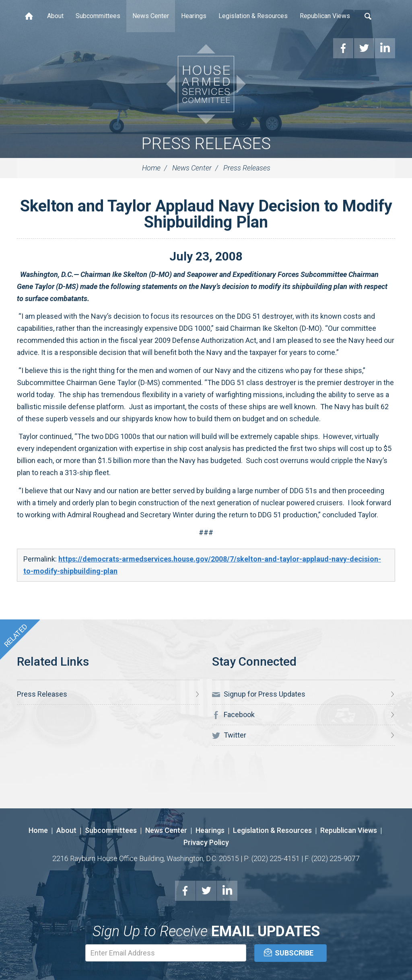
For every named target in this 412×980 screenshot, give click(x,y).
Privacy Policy (206, 842)
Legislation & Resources (253, 16)
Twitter (229, 735)
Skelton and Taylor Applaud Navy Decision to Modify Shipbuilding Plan (206, 214)
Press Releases (206, 144)
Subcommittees (98, 16)
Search (368, 16)
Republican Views (325, 16)
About (55, 16)
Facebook (233, 715)
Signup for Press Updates (259, 694)
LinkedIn (227, 891)
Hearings (194, 16)
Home (29, 16)
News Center (151, 16)
